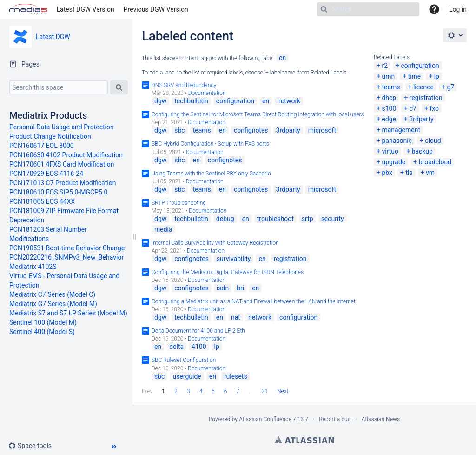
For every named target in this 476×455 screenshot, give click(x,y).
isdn (223, 288)
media (163, 229)
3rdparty (421, 119)
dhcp (389, 98)
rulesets (236, 376)
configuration (420, 66)
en (282, 58)
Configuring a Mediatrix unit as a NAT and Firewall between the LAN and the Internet (254, 301)
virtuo (390, 151)
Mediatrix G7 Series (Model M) (53, 304)
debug (225, 219)
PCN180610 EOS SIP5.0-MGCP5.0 (58, 192)
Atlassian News (381, 419)
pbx (387, 173)
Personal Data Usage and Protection (62, 127)
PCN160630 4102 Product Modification (66, 155)
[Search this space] (59, 87)
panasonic (397, 141)
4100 (199, 347)
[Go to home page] (28, 9)
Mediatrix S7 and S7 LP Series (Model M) (68, 313)
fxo (434, 108)
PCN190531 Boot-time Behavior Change (67, 248)
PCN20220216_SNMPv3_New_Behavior (66, 257)
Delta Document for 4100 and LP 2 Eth (198, 331)
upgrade (393, 162)
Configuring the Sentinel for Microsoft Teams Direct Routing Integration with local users (258, 114)
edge (389, 119)
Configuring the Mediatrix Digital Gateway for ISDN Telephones (228, 272)
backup (422, 151)
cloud (433, 141)
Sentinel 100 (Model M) (43, 322)
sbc (179, 130)
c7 (413, 108)
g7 (450, 87)
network (289, 101)
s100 (389, 108)
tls (409, 173)
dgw (160, 101)
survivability (234, 259)
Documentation (207, 93)
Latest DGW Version (86, 9)
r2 (385, 66)
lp (437, 76)
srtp (307, 219)
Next (283, 391)
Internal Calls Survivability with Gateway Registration (215, 243)
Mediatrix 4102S (33, 267)
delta (176, 347)
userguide (187, 376)
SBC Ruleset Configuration (184, 360)
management (401, 130)
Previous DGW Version (156, 9)
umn (388, 76)
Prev (147, 391)
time (415, 76)
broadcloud (435, 162)
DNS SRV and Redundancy (184, 85)
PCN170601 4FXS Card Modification (62, 164)
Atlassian (304, 440)
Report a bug (335, 419)
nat (236, 317)
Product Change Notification (50, 136)
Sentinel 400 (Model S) (42, 332)
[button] (34, 446)
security (333, 219)
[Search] (368, 9)
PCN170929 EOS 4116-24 (46, 174)
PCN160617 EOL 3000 (42, 146)
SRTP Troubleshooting (179, 203)
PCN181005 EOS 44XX (42, 201)
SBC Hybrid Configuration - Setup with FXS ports (210, 144)
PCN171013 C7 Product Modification (63, 183)
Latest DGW (53, 37)
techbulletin (191, 101)
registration (426, 98)
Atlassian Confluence (265, 419)
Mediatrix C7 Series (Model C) (52, 294)
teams (391, 87)
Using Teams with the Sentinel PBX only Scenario (211, 174)
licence (423, 87)
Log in (458, 9)
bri (240, 288)
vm (430, 173)
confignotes (251, 130)
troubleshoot (275, 219)
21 (265, 391)
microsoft (322, 130)
